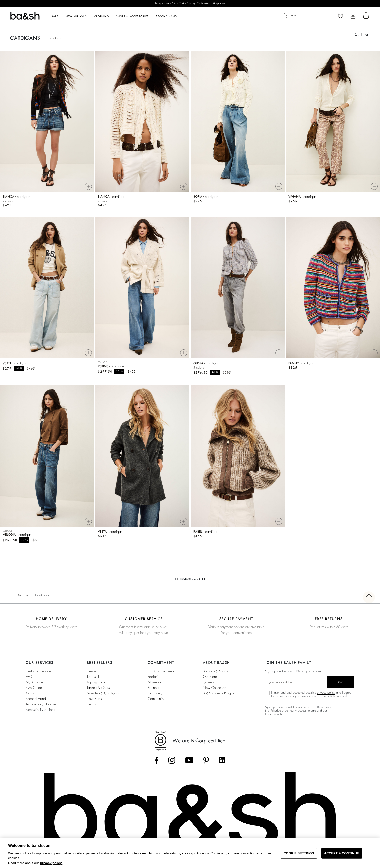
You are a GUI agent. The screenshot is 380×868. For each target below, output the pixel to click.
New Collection (214, 688)
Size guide (34, 688)
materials (154, 682)
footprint (154, 677)
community (156, 699)
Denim (91, 704)
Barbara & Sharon (216, 671)
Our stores (210, 677)
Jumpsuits (93, 677)
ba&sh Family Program (220, 693)
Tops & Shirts (96, 682)
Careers (208, 682)
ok (341, 682)
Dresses (92, 671)
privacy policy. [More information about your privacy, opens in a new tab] (51, 863)
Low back (94, 699)
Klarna (30, 693)
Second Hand (36, 699)
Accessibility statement (42, 704)
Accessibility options (40, 710)
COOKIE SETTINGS (299, 853)
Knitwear (23, 595)
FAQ (29, 677)
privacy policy (326, 693)
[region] (190, 853)
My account (35, 682)
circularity (155, 693)
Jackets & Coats (98, 688)
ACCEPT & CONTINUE (342, 853)
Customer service (38, 671)
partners (153, 688)
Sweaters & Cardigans (103, 693)
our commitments (161, 671)
